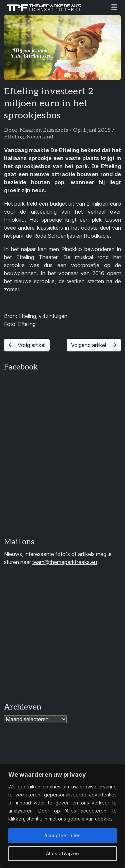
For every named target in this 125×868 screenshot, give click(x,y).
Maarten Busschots (44, 130)
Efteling (14, 137)
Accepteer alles (62, 835)
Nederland (40, 137)
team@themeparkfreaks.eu (65, 562)
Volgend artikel (94, 345)
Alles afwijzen (62, 853)
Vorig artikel (27, 345)
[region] (62, 816)
